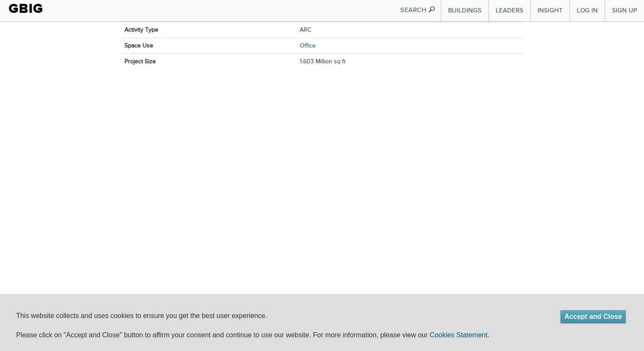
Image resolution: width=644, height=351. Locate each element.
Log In (587, 10)
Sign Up (625, 10)
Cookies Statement (459, 335)
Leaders (510, 10)
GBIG (26, 9)
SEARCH (418, 10)
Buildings (465, 10)
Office (308, 46)
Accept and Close (593, 317)
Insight (550, 10)
